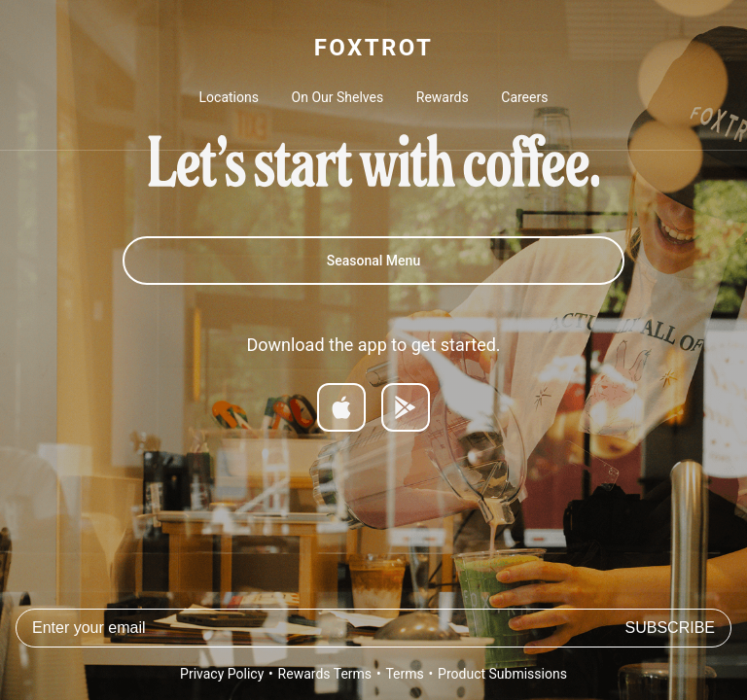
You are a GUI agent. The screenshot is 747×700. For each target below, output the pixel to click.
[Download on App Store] (341, 407)
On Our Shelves (338, 97)
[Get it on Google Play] (406, 407)
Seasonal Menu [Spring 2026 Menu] (373, 261)
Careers (524, 97)
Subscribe (670, 628)
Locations (229, 97)
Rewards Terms (325, 674)
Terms (404, 674)
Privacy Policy (222, 674)
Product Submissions (502, 674)
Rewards (443, 97)
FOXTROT (373, 48)
